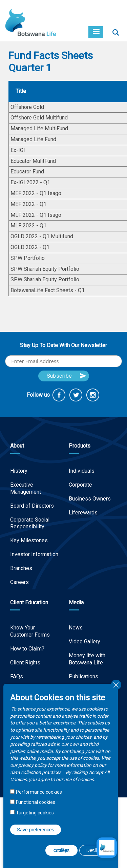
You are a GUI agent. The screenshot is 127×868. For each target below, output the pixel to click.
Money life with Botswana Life (87, 659)
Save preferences (36, 830)
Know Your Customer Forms (30, 631)
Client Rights (25, 663)
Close (116, 685)
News (76, 628)
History (19, 471)
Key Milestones (29, 540)
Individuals (82, 471)
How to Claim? (27, 649)
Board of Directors (32, 506)
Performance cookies (39, 792)
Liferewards (83, 513)
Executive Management (26, 488)
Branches (21, 568)
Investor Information (34, 554)
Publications (83, 676)
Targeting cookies (35, 813)
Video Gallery (84, 641)
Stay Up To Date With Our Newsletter (63, 345)
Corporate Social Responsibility (30, 523)
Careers (19, 582)
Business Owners (90, 499)
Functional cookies (36, 802)
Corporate (80, 485)
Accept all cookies (61, 850)
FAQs (17, 676)
